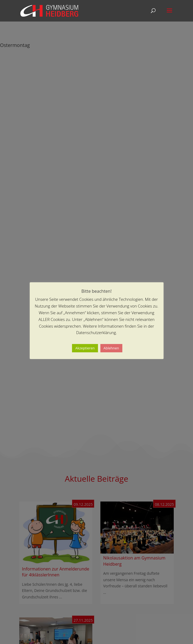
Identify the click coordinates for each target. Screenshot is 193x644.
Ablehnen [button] (111, 348)
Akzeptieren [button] (85, 348)
